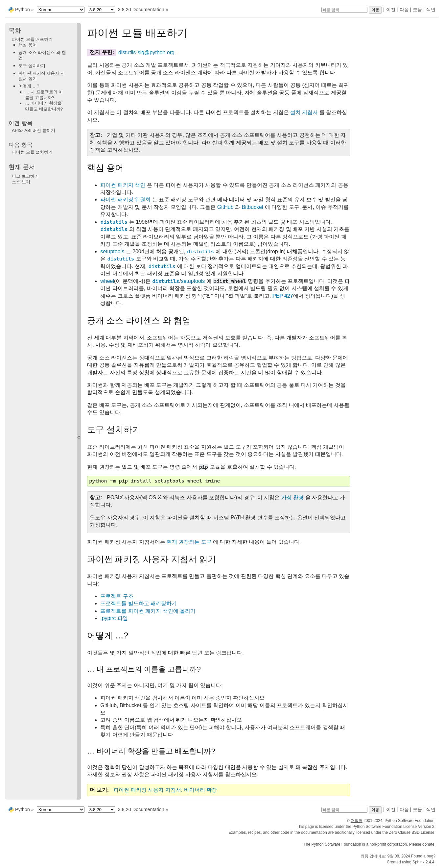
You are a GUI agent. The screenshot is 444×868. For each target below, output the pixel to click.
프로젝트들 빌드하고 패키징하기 (139, 603)
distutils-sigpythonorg (146, 52)
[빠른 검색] (344, 10)
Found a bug (422, 856)
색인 (431, 10)
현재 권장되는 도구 (189, 542)
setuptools (112, 251)
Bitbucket (252, 207)
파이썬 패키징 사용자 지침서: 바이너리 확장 (165, 790)
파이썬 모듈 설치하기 (32, 152)
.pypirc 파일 (114, 618)
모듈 (417, 10)
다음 (404, 10)
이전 (391, 10)
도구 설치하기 (32, 66)
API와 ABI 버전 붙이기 (34, 130)
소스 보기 (21, 182)
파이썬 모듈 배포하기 (32, 39)
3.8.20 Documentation (141, 10)
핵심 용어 (28, 45)
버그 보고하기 (25, 176)
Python (23, 10)
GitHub (225, 207)
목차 (15, 30)
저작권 (357, 821)
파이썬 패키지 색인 (123, 185)
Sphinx (419, 862)
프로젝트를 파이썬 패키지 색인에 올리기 (148, 611)
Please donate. (422, 844)
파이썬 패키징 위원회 (125, 199)
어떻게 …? (29, 86)
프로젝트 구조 (117, 596)
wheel (107, 281)
